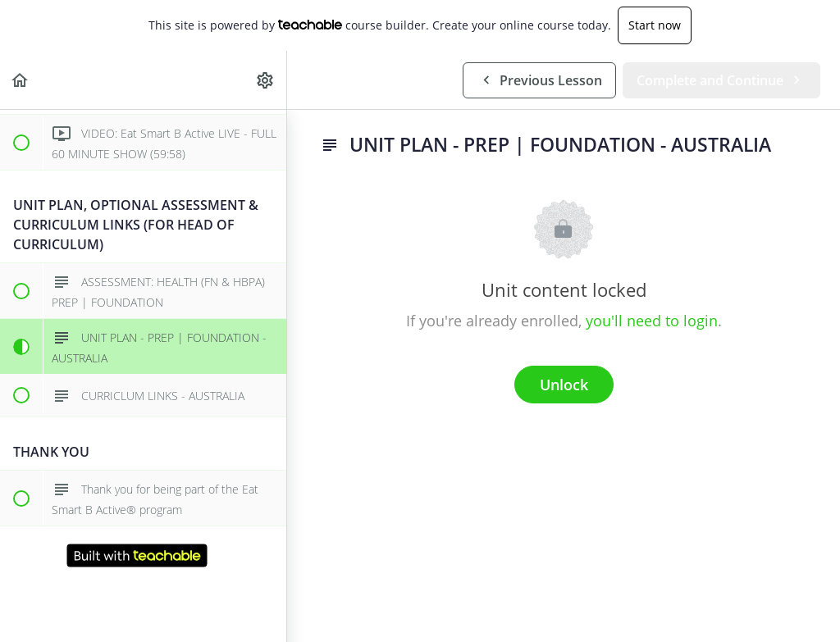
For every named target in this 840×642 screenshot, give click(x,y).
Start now (655, 25)
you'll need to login (652, 321)
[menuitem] (266, 80)
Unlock (564, 385)
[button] (21, 80)
